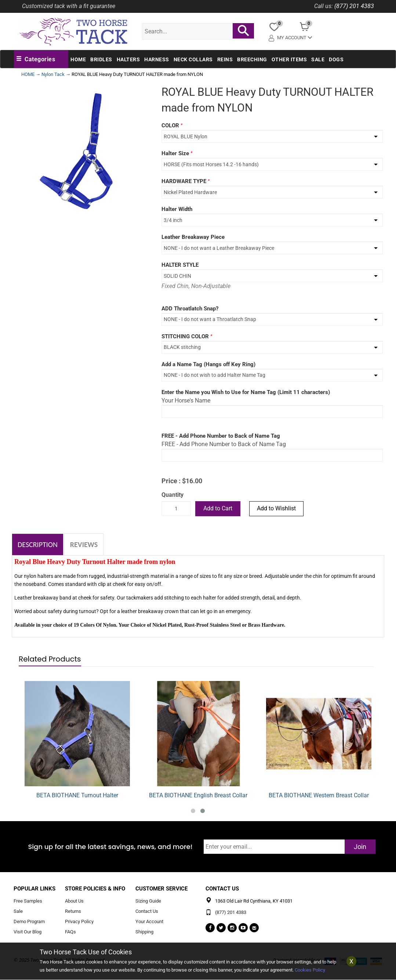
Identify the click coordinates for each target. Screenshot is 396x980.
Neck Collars (193, 59)
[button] (36, 59)
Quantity (172, 495)
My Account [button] (290, 38)
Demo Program (29, 922)
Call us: (324, 6)
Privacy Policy (79, 922)
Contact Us (147, 912)
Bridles (101, 59)
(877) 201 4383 (354, 6)
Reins (225, 59)
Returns (73, 912)
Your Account (149, 922)
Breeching (252, 59)
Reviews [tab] (84, 544)
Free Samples (28, 901)
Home (78, 59)
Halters (128, 59)
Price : (171, 481)
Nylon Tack (53, 74)
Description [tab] (38, 544)
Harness (157, 59)
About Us (74, 901)
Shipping (144, 932)
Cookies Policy (310, 970)
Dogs (336, 59)
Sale (318, 59)
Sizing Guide (148, 901)
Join (360, 847)
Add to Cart (218, 508)
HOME (28, 74)
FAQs (70, 932)
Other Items (289, 59)
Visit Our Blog (28, 932)
